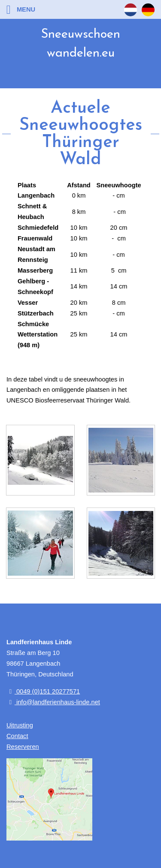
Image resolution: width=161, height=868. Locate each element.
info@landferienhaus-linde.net (53, 702)
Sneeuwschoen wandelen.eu (81, 44)
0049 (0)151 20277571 (43, 691)
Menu (21, 9)
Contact (17, 736)
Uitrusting (20, 725)
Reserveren (23, 747)
